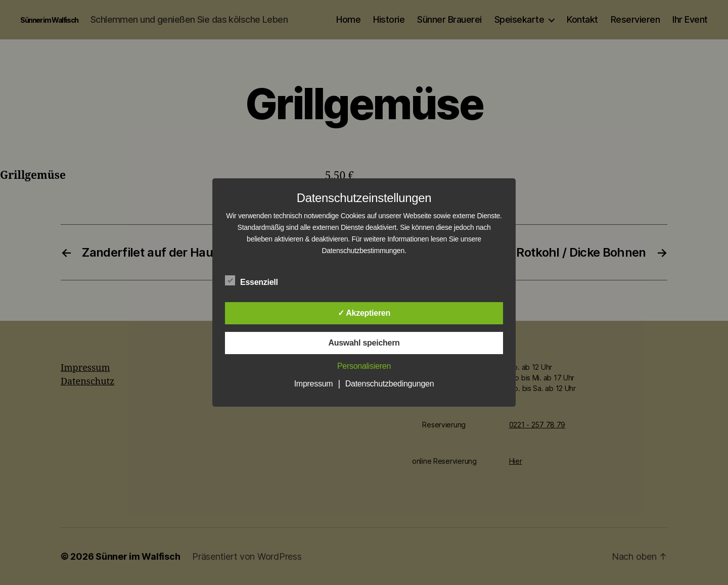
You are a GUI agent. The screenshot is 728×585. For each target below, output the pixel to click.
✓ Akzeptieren (364, 313)
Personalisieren (364, 366)
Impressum (314, 384)
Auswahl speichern (364, 343)
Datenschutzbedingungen (390, 384)
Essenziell (257, 281)
